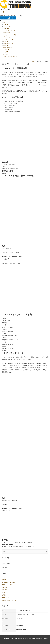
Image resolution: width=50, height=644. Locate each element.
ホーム (5, 22)
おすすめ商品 (7, 50)
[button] (8, 18)
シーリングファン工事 (9, 31)
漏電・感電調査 (8, 48)
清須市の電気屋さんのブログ (11, 56)
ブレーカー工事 (8, 37)
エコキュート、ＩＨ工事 (10, 35)
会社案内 (6, 52)
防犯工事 (6, 41)
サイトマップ (5, 598)
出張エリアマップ (6, 590)
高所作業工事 (7, 33)
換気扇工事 (6, 29)
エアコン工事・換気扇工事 (9, 582)
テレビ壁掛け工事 (8, 43)
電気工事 (6, 24)
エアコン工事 (7, 26)
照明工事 (6, 46)
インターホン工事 (8, 39)
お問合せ (6, 54)
